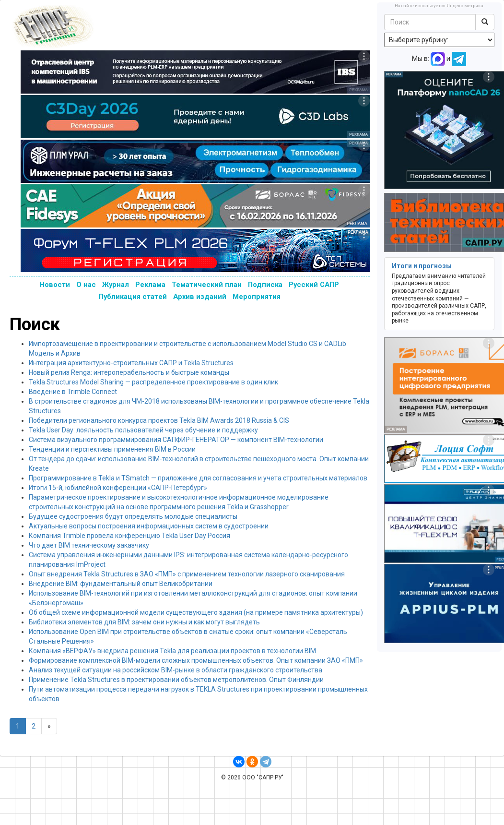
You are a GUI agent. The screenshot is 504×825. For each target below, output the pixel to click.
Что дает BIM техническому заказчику (89, 545)
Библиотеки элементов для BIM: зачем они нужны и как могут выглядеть (144, 622)
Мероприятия (257, 297)
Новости (55, 285)
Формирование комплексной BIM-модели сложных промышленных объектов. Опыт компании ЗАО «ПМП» (196, 660)
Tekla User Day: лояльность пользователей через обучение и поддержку (143, 430)
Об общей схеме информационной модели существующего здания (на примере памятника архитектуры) (196, 612)
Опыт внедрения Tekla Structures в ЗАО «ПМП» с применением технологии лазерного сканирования (187, 574)
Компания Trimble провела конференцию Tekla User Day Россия (129, 536)
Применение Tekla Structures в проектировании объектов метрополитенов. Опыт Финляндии (176, 680)
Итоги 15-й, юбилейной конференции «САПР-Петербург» (118, 488)
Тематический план (207, 285)
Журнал (116, 285)
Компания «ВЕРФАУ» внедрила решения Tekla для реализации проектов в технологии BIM (172, 651)
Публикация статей (133, 297)
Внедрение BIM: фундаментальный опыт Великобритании (121, 584)
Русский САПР (314, 285)
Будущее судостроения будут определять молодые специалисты (133, 516)
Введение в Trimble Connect (73, 392)
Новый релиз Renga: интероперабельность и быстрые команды (129, 372)
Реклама (150, 285)
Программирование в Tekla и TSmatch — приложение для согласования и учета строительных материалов (198, 478)
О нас (86, 285)
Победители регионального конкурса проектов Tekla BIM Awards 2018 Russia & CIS (159, 420)
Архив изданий (200, 297)
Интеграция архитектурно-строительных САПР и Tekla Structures (131, 363)
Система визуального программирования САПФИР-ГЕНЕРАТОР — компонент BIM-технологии (176, 440)
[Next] (49, 726)
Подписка (265, 285)
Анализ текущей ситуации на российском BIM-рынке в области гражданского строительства (176, 670)
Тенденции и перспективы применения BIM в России (112, 449)
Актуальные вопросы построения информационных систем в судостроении (149, 526)
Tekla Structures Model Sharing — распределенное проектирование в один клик (153, 382)
